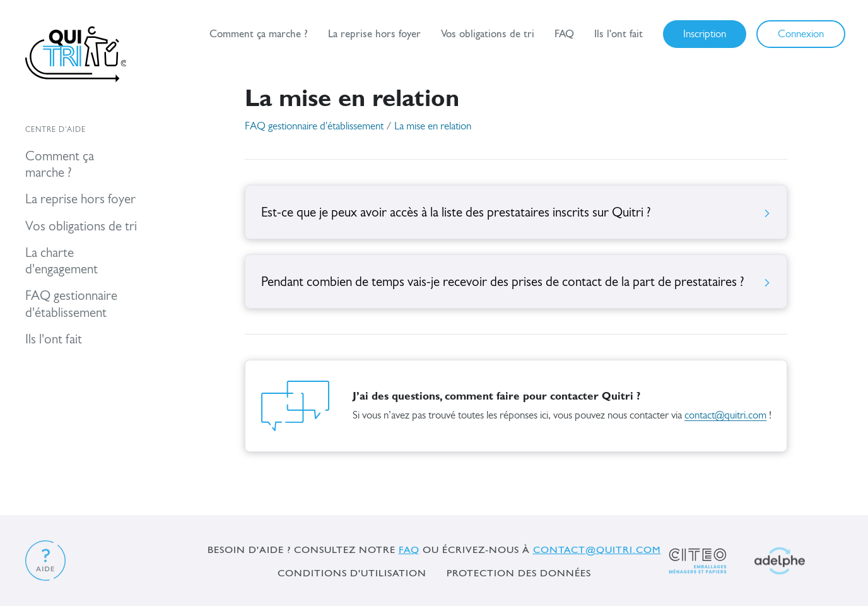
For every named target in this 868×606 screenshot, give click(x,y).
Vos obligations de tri (488, 33)
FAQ (564, 33)
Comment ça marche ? (259, 33)
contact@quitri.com (725, 416)
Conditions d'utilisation (352, 573)
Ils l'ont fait (619, 33)
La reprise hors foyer (374, 33)
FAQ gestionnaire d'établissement (314, 127)
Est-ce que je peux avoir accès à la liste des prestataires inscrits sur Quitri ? (516, 213)
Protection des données (519, 573)
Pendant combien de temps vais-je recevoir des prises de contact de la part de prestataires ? (516, 282)
